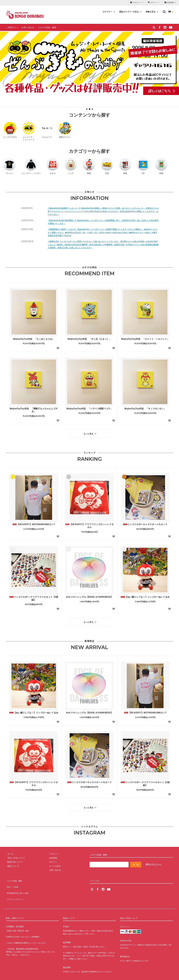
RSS (8, 880)
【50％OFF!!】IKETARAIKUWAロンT (34, 523)
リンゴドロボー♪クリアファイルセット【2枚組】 (34, 597)
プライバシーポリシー (16, 888)
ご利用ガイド (12, 27)
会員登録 (171, 2)
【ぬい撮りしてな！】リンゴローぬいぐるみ (145, 596)
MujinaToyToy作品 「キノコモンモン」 (145, 409)
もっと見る (90, 433)
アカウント (137, 2)
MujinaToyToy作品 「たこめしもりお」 (34, 339)
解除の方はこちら (154, 860)
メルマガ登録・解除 (47, 27)
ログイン (154, 2)
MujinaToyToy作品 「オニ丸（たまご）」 (89, 339)
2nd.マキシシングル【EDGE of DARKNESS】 (89, 596)
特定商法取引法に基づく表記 (19, 884)
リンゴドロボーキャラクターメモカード (145, 523)
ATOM (14, 880)
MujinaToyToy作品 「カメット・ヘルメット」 (145, 339)
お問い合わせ (28, 27)
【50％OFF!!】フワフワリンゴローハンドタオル (89, 524)
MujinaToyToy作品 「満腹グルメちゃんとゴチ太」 (34, 410)
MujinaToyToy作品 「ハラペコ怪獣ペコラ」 (89, 409)
